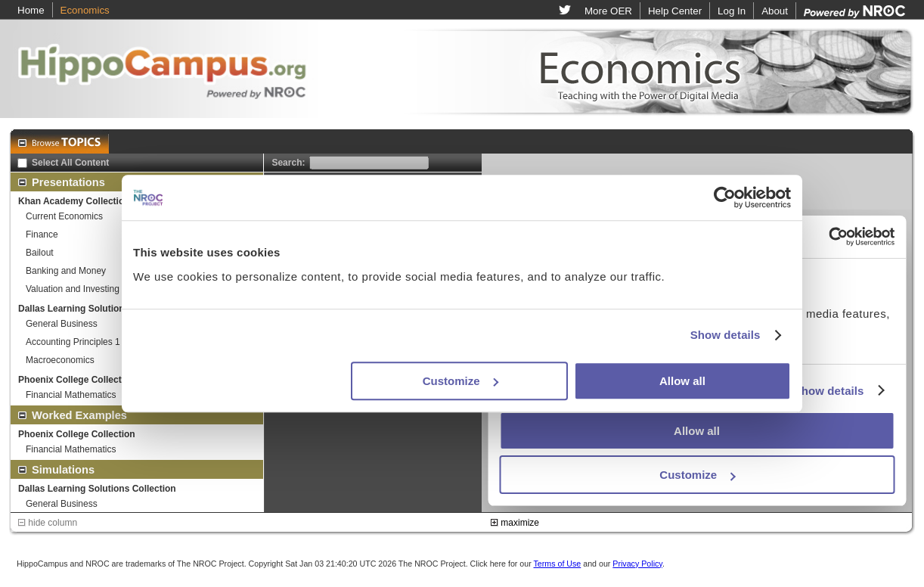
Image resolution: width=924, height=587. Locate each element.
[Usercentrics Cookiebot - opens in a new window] (725, 197)
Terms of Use (557, 564)
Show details (726, 335)
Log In (732, 11)
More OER (608, 11)
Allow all (682, 381)
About (775, 11)
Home (31, 10)
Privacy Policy (637, 564)
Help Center (675, 11)
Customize (460, 381)
